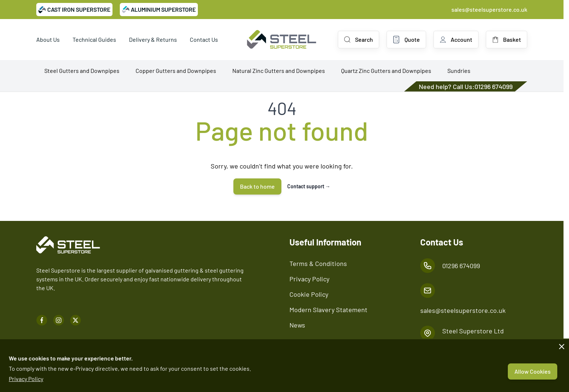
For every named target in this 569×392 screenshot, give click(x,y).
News (297, 325)
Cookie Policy (309, 294)
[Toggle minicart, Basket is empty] (507, 40)
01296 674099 (494, 86)
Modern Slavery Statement (328, 310)
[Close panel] (562, 347)
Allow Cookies (533, 371)
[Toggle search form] (359, 40)
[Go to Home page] (282, 40)
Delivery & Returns (153, 39)
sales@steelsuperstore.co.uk (489, 9)
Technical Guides (94, 39)
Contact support (309, 186)
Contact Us (204, 39)
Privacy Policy (26, 379)
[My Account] (456, 40)
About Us (48, 39)
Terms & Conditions (318, 263)
